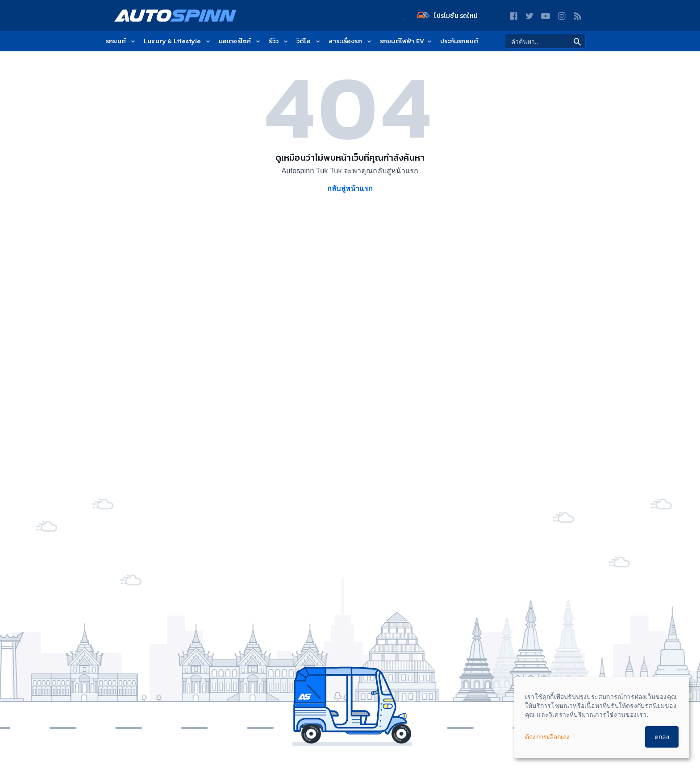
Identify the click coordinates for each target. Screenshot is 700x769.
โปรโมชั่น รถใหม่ (447, 16)
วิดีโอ (309, 41)
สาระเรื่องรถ (351, 41)
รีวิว (279, 41)
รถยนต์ (121, 41)
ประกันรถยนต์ (459, 41)
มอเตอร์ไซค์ (240, 41)
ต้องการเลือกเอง (548, 737)
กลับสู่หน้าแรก (350, 189)
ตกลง (662, 737)
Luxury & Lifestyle (178, 41)
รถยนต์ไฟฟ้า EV (406, 41)
